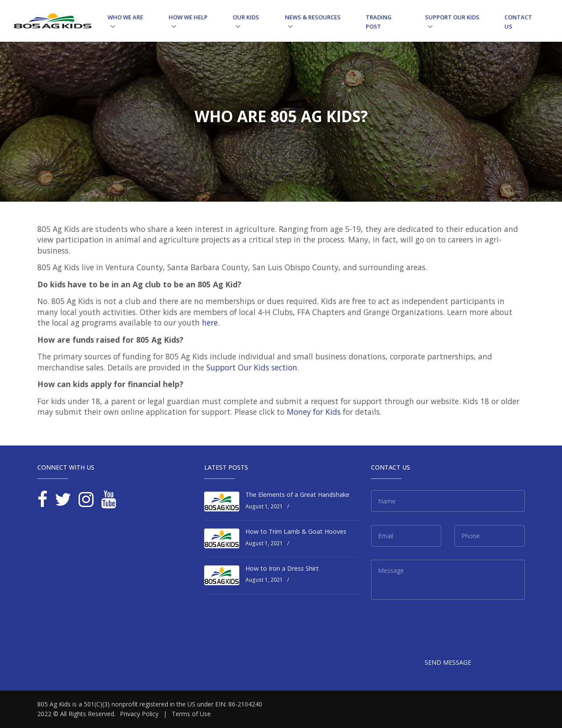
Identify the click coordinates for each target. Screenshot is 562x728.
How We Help (188, 17)
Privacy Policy (139, 714)
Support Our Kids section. (253, 367)
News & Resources (313, 17)
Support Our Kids (452, 17)
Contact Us (518, 22)
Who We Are (125, 17)
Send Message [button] (448, 662)
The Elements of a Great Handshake (297, 494)
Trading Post (379, 22)
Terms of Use (191, 714)
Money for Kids (314, 412)
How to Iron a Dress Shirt (282, 568)
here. (211, 322)
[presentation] (438, 630)
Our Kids (246, 17)
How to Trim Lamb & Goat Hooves (296, 531)
